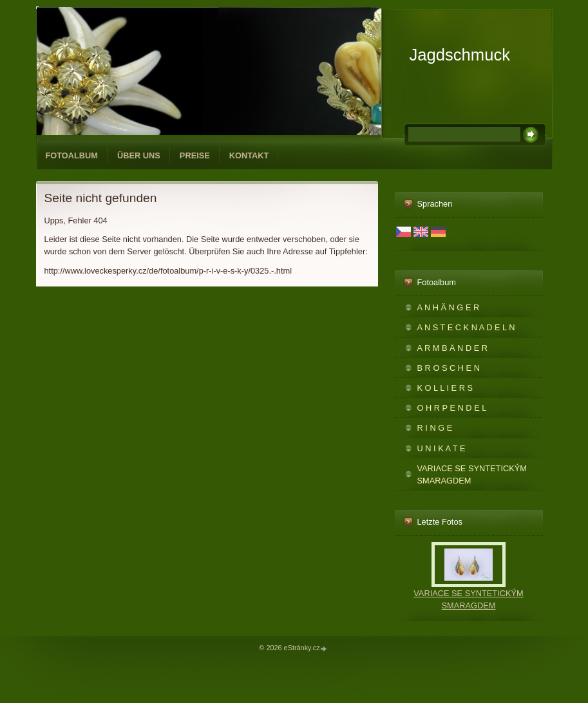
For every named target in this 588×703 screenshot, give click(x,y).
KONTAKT (249, 155)
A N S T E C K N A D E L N (466, 327)
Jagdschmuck (460, 55)
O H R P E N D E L (452, 408)
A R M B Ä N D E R (453, 348)
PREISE (195, 155)
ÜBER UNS (139, 155)
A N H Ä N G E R (449, 307)
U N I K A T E (441, 448)
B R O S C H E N (449, 368)
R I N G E (435, 428)
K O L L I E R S (445, 388)
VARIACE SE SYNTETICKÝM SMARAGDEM (472, 474)
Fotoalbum (72, 155)
